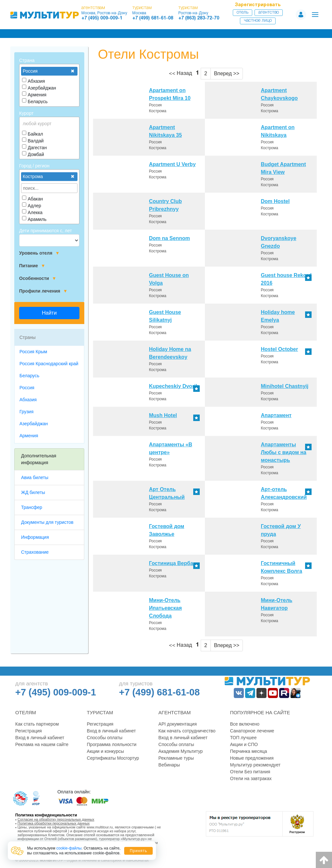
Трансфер (32, 507)
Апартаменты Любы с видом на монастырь (284, 452)
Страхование (35, 552)
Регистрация (29, 731)
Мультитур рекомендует (255, 765)
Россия (27, 388)
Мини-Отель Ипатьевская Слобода (166, 608)
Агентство (269, 12)
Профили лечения (43, 291)
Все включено (245, 724)
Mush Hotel (163, 415)
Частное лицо (258, 21)
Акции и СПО (244, 744)
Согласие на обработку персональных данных (56, 819)
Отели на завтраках (251, 778)
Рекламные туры (176, 758)
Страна (27, 60)
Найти (49, 313)
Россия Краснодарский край (49, 364)
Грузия (26, 412)
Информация (35, 537)
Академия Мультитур (181, 751)
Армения (29, 436)
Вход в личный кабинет (40, 738)
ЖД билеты (33, 492)
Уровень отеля (39, 253)
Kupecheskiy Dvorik (174, 386)
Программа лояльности (112, 744)
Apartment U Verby (172, 164)
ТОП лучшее (243, 738)
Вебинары (169, 765)
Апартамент (276, 415)
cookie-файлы (69, 848)
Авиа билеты (35, 477)
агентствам (93, 8)
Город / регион (34, 166)
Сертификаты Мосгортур (113, 758)
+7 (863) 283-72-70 (199, 18)
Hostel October (280, 349)
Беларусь (29, 376)
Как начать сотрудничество (187, 731)
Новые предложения (252, 758)
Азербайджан (34, 424)
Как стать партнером (37, 724)
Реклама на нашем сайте (42, 744)
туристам (142, 8)
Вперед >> (227, 73)
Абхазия (28, 400)
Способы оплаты (105, 738)
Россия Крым (33, 352)
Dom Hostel (275, 201)
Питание (32, 266)
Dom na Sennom (170, 238)
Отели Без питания (250, 772)
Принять (138, 851)
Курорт (26, 113)
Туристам (100, 712)
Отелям (26, 712)
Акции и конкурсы (106, 751)
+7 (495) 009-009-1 (102, 18)
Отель (243, 12)
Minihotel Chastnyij (285, 386)
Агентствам (175, 712)
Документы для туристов (47, 522)
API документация (178, 724)
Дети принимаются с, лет (46, 231)
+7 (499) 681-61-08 (153, 18)
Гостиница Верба (171, 563)
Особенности (38, 278)
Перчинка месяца (248, 751)
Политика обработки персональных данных (54, 823)
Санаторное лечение (252, 731)
